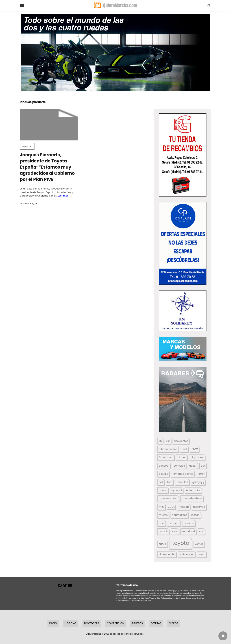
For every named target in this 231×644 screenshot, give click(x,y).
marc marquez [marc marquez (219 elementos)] (168, 499)
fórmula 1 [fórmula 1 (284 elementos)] (182, 482)
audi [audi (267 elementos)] (185, 449)
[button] (183, 155)
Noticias (27, 146)
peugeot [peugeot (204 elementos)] (174, 523)
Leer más (63, 196)
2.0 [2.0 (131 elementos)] (168, 441)
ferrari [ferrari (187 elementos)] (201, 474)
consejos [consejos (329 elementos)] (179, 466)
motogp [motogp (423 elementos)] (184, 507)
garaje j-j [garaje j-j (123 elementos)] (198, 482)
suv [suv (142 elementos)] (201, 531)
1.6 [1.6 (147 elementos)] (160, 441)
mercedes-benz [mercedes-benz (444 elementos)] (192, 499)
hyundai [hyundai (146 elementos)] (177, 490)
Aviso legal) (171, 591)
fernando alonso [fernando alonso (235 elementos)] (183, 474)
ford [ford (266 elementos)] (170, 482)
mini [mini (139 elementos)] (162, 507)
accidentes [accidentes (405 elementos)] (181, 441)
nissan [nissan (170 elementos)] (195, 515)
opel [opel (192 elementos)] (162, 523)
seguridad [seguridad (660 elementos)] (188, 531)
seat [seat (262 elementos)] (175, 531)
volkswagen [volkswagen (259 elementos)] (187, 554)
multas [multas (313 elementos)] (163, 515)
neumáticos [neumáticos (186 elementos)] (180, 515)
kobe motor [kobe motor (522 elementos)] (193, 490)
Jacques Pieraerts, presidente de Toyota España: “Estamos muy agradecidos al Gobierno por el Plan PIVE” (47, 167)
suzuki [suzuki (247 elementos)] (163, 544)
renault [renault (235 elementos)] (163, 531)
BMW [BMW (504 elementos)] (195, 449)
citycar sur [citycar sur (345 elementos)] (197, 457)
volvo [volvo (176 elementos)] (202, 554)
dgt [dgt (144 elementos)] (203, 466)
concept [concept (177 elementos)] (164, 466)
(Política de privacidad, (157, 591)
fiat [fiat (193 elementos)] (161, 482)
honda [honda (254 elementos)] (163, 490)
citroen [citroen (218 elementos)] (182, 457)
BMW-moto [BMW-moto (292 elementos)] (166, 457)
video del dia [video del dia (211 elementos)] (167, 554)
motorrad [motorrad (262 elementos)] (199, 507)
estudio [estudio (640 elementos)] (164, 474)
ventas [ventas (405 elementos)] (199, 544)
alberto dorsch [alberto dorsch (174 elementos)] (168, 449)
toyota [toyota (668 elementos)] (181, 543)
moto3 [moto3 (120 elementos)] (172, 507)
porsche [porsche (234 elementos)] (189, 523)
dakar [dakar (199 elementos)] (193, 466)
